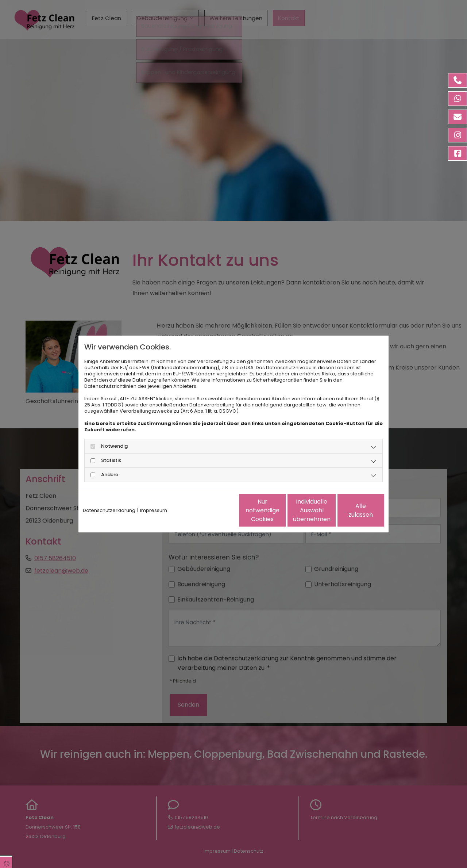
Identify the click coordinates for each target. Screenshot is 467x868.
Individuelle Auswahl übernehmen (281, 510)
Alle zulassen (351, 510)
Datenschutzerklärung (109, 510)
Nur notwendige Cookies (212, 510)
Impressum (154, 510)
